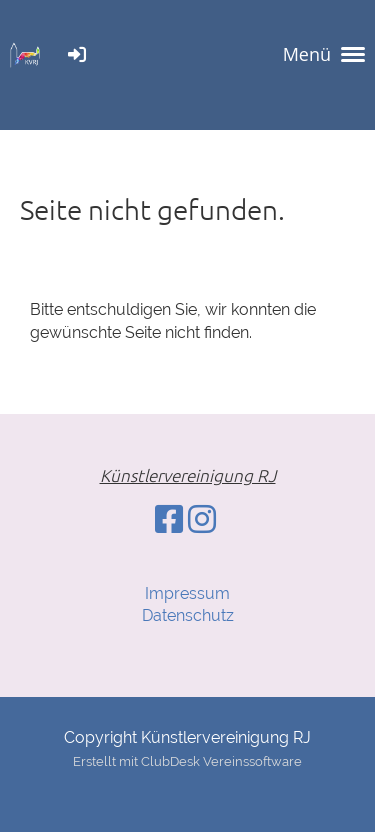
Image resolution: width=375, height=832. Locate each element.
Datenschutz (188, 615)
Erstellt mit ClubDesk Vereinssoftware (187, 761)
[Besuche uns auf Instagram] (202, 519)
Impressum (187, 593)
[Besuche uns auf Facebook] (169, 519)
